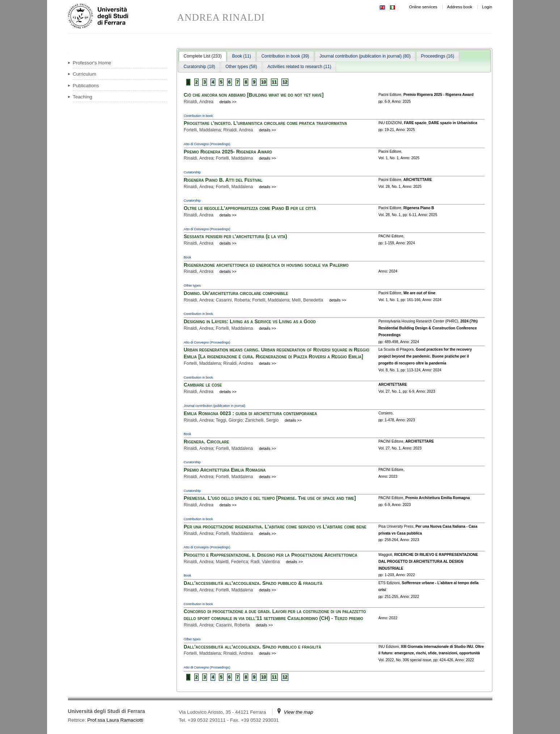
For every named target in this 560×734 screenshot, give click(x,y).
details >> (228, 102)
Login (487, 7)
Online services (423, 7)
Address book (460, 7)
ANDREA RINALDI (221, 18)
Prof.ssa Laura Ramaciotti (115, 720)
